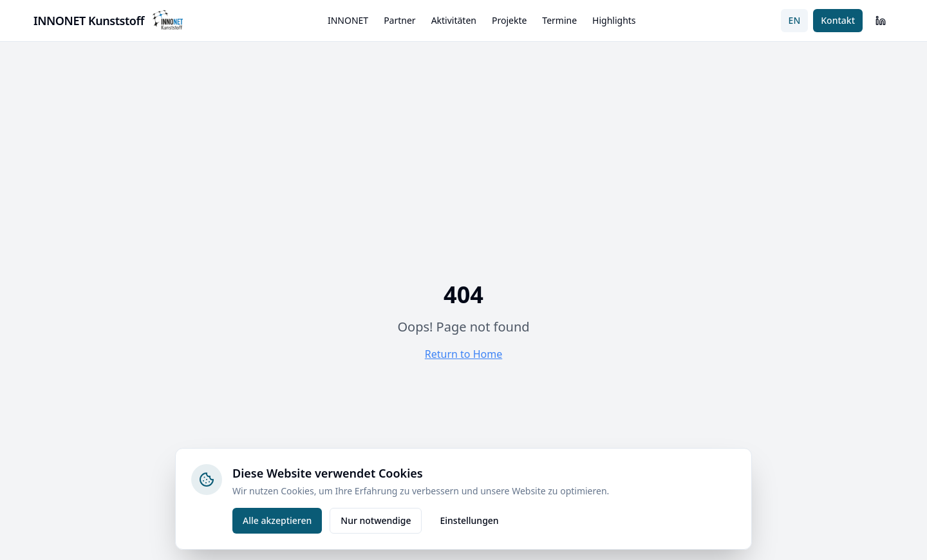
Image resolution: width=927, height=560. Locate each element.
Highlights (614, 20)
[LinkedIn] (881, 21)
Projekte (509, 20)
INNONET (348, 20)
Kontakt (838, 20)
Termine (559, 20)
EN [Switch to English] (795, 20)
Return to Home (464, 354)
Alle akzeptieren (277, 520)
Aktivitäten (454, 20)
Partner (400, 20)
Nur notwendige (376, 520)
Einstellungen (469, 520)
